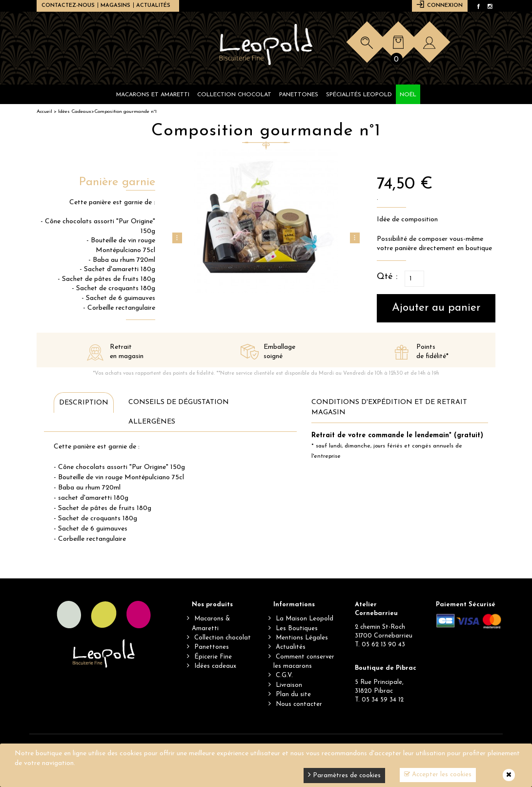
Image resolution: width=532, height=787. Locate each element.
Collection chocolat (223, 638)
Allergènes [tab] (152, 422)
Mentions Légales (302, 638)
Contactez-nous (68, 6)
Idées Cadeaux (75, 112)
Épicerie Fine (213, 657)
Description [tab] (84, 403)
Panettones (212, 647)
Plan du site (293, 694)
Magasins (115, 6)
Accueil (44, 112)
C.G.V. (284, 675)
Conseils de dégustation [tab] (179, 402)
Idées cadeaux (215, 666)
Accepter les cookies (438, 774)
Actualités (153, 6)
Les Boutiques (297, 628)
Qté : (387, 277)
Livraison (289, 685)
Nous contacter (299, 704)
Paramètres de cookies (344, 775)
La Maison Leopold (305, 619)
